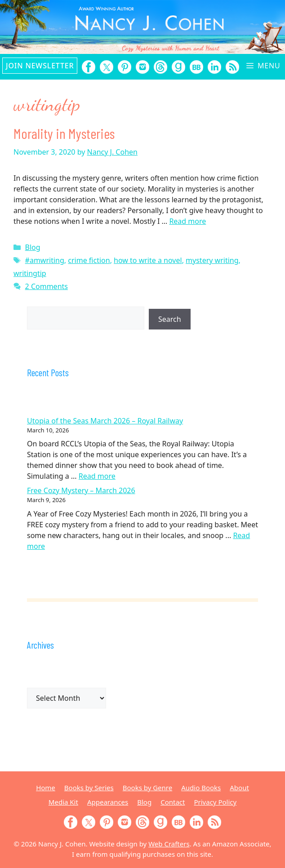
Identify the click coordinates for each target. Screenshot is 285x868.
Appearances (108, 802)
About (239, 788)
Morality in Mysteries (64, 133)
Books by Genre (147, 788)
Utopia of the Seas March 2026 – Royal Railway (105, 421)
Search (170, 319)
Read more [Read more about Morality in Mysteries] (187, 221)
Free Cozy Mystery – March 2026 (81, 490)
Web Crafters (169, 844)
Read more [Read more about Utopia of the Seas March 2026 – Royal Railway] (97, 476)
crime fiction (89, 260)
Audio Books (201, 788)
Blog (33, 247)
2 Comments (47, 286)
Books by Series (89, 788)
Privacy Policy (215, 802)
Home (46, 788)
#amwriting (45, 260)
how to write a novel (148, 260)
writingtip (30, 273)
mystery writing (212, 260)
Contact (173, 802)
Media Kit (63, 802)
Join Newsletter (40, 66)
